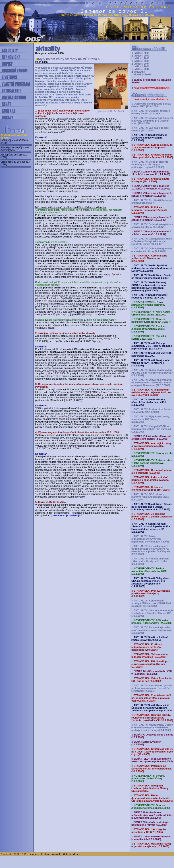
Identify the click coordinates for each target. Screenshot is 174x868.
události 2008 (141, 53)
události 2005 (141, 61)
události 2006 (141, 58)
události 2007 (141, 56)
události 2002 (141, 69)
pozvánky (139, 72)
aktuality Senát (142, 74)
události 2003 (141, 66)
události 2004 (141, 64)
